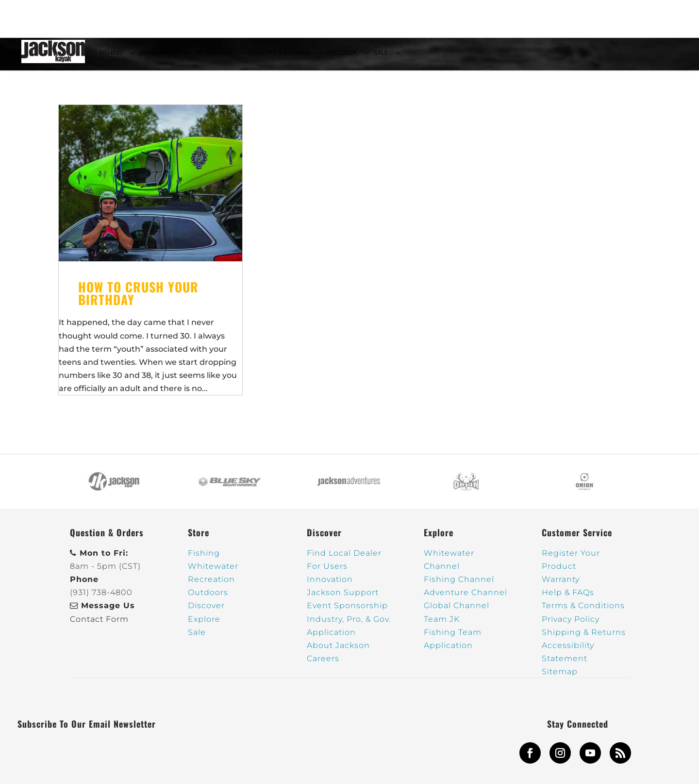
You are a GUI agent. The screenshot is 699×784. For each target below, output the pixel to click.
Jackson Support (343, 598)
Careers (323, 664)
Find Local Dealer (344, 559)
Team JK (442, 624)
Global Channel (457, 611)
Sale (197, 638)
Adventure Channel (466, 598)
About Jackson (338, 651)
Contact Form (99, 624)
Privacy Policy (571, 624)
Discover (206, 611)
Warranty (561, 585)
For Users (327, 572)
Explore (204, 624)
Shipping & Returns (584, 638)
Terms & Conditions (583, 611)
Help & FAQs (568, 598)
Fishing (204, 559)
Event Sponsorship (347, 611)
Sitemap (560, 677)
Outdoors (208, 598)
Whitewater (213, 572)
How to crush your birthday (138, 299)
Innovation (330, 585)
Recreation (211, 585)
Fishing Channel (459, 585)
